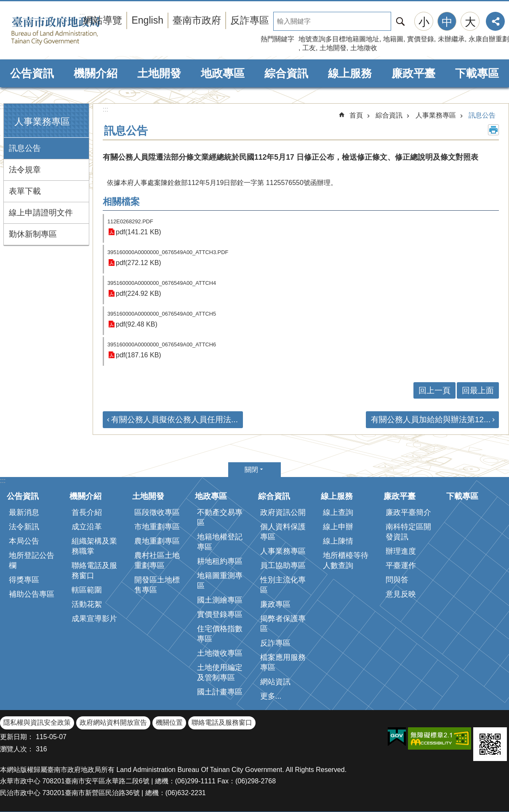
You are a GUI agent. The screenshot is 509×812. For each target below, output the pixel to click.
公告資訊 (32, 73)
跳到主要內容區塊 (4, 4)
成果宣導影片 (94, 619)
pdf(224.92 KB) (139, 293)
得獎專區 (24, 580)
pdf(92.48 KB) (137, 324)
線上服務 (350, 73)
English (147, 20)
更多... (271, 696)
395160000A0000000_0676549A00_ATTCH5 (162, 314)
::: (3, 107)
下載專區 (477, 73)
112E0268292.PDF (130, 221)
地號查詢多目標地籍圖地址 (339, 39)
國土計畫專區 (220, 692)
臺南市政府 (197, 20)
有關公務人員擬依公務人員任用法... (175, 419)
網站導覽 (103, 20)
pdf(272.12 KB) (139, 263)
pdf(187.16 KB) (139, 355)
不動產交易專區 (220, 517)
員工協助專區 (283, 565)
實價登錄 (421, 39)
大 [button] (470, 22)
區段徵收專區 (157, 512)
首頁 (356, 115)
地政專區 (223, 73)
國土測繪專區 (220, 600)
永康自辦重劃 (489, 39)
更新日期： (17, 737)
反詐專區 (250, 20)
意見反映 (401, 594)
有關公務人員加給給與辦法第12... (431, 419)
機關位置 (169, 722)
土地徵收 (364, 48)
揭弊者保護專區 (283, 624)
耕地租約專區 (220, 561)
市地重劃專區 (157, 527)
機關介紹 (96, 73)
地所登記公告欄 (32, 560)
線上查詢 (338, 512)
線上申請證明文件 (41, 213)
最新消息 (24, 512)
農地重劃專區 (157, 541)
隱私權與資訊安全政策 (37, 722)
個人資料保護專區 (283, 532)
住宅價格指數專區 (220, 634)
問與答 (397, 580)
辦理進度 (401, 551)
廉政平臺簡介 (408, 512)
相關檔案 (121, 202)
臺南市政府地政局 (68, 31)
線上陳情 (338, 541)
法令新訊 (24, 527)
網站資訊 (275, 682)
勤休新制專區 (33, 234)
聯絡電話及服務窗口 (94, 571)
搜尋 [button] (400, 21)
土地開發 (333, 48)
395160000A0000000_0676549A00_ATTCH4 (162, 283)
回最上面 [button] (478, 390)
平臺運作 (401, 565)
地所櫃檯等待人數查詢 (346, 560)
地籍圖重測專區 (220, 581)
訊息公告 (25, 148)
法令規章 (25, 170)
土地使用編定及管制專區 (220, 673)
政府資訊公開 (283, 512)
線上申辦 (338, 527)
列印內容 (493, 130)
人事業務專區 (42, 122)
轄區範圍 (87, 590)
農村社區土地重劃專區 (157, 560)
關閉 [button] (251, 470)
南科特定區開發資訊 (408, 532)
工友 (309, 48)
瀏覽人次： (17, 749)
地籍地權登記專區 (220, 542)
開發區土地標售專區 (157, 585)
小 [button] (424, 22)
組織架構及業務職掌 (94, 546)
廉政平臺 (413, 73)
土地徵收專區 (220, 653)
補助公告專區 (32, 594)
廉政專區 (275, 604)
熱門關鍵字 (277, 39)
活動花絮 (87, 604)
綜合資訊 (286, 73)
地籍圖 (393, 39)
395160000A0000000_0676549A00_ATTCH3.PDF (168, 252)
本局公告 (24, 541)
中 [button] (447, 22)
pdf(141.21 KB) (139, 232)
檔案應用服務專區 (283, 662)
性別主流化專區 (283, 585)
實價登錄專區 (220, 614)
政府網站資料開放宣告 (113, 722)
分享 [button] (495, 21)
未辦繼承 (451, 39)
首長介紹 (87, 512)
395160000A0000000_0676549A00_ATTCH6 (162, 344)
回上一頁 (434, 390)
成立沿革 (87, 527)
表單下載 (25, 191)
